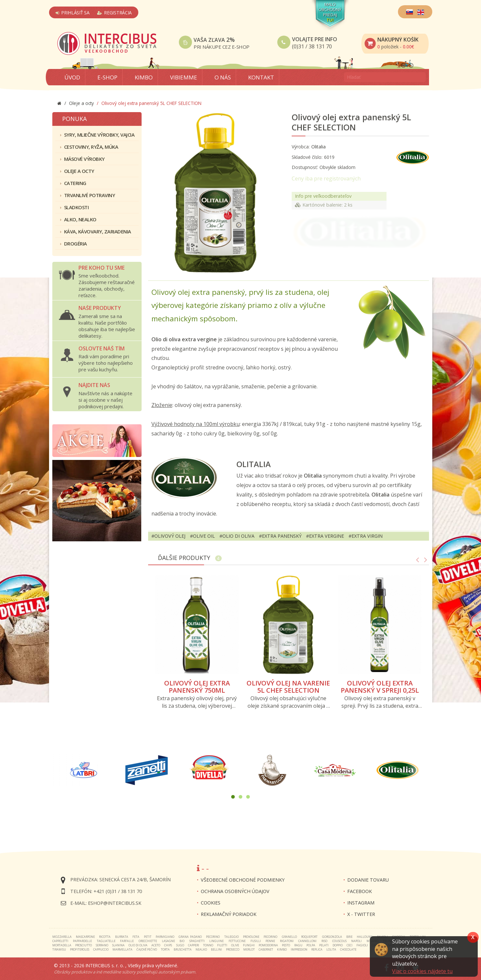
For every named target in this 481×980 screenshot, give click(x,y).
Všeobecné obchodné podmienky (243, 880)
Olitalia (318, 147)
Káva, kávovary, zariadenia (96, 231)
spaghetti (197, 941)
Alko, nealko (78, 219)
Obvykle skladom (337, 167)
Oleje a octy (77, 171)
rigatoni (287, 941)
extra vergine (326, 536)
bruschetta (183, 949)
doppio (338, 945)
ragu (298, 945)
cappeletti (60, 941)
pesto (286, 945)
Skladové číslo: (307, 157)
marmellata (122, 949)
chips (168, 945)
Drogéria (74, 244)
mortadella (62, 945)
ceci (350, 945)
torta (165, 949)
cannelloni (307, 941)
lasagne (168, 941)
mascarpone (85, 937)
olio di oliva (238, 536)
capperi (194, 945)
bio (182, 941)
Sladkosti (75, 207)
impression (299, 949)
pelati (324, 945)
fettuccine (237, 941)
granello (289, 937)
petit (148, 937)
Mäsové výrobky (82, 159)
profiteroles (80, 949)
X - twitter (361, 914)
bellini (216, 949)
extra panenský (282, 536)
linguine (216, 941)
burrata (122, 937)
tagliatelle (106, 941)
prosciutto (84, 945)
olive (235, 945)
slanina (118, 945)
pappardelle (82, 941)
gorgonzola (332, 937)
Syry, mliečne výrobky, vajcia (97, 135)
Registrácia (114, 13)
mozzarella (62, 937)
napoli (356, 941)
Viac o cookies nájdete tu (422, 971)
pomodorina (268, 945)
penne (270, 941)
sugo (180, 945)
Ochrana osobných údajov (235, 891)
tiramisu (59, 949)
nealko (201, 949)
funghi (249, 945)
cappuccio (101, 949)
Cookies (211, 903)
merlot (249, 949)
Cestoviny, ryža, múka (89, 147)
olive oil (204, 536)
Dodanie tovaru (368, 880)
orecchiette (148, 941)
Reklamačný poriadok (229, 914)
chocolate (348, 949)
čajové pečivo (147, 949)
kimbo (282, 949)
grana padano (190, 937)
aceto (156, 945)
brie (349, 937)
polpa (311, 945)
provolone (251, 937)
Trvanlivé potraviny (88, 195)
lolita (331, 949)
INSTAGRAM (361, 903)
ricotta (105, 937)
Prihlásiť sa (73, 13)
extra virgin (367, 536)
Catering (73, 183)
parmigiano (165, 937)
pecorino (213, 937)
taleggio (232, 937)
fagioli (362, 945)
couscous (339, 941)
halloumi (365, 937)
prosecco (233, 949)
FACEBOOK (360, 891)
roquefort (309, 937)
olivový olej (170, 536)
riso (324, 941)
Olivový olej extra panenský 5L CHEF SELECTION (351, 122)
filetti (222, 945)
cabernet (266, 949)
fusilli (256, 941)
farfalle (127, 941)
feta (136, 937)
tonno (208, 945)
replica (317, 949)
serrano (102, 945)
